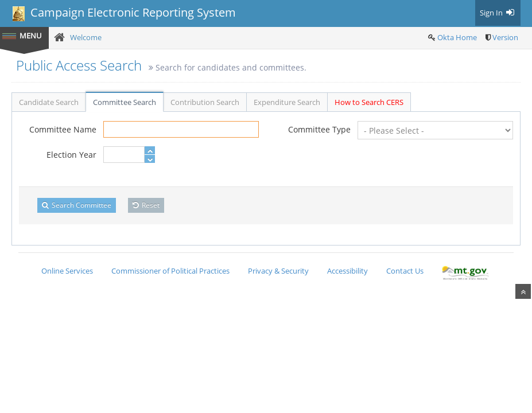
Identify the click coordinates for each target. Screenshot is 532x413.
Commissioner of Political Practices (170, 271)
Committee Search (125, 102)
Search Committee (77, 205)
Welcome (86, 37)
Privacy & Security (278, 271)
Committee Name (63, 129)
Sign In (498, 13)
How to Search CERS (369, 102)
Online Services (67, 271)
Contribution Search (205, 102)
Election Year (71, 155)
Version (505, 37)
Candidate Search (49, 102)
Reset (146, 205)
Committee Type (319, 129)
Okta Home (457, 37)
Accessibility (347, 271)
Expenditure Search (287, 102)
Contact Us (405, 271)
